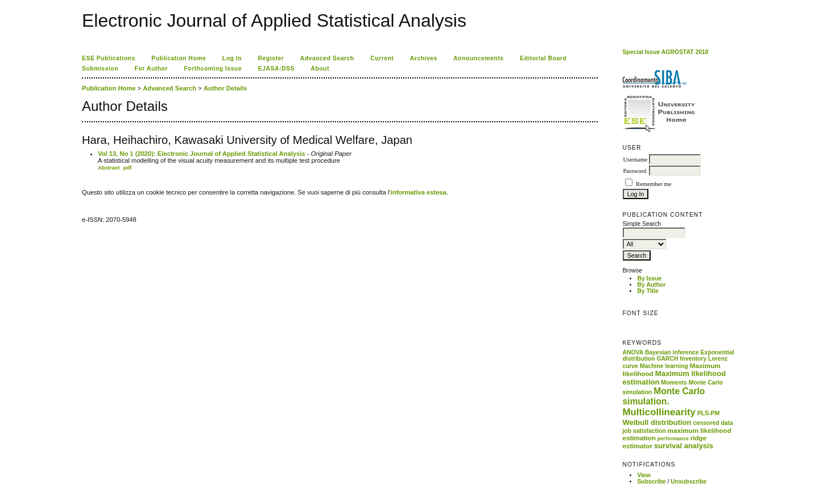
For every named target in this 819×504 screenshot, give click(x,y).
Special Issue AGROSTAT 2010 (665, 52)
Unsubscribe (688, 482)
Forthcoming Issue (213, 69)
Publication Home (179, 58)
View (644, 475)
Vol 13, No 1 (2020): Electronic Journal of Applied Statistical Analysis (202, 154)
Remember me (653, 184)
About (320, 69)
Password (634, 171)
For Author (152, 69)
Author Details (225, 88)
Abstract (109, 168)
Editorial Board (543, 58)
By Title (648, 291)
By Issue (649, 278)
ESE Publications (109, 58)
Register (271, 58)
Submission (100, 69)
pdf (128, 168)
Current (382, 58)
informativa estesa (419, 192)
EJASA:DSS (276, 69)
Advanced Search (327, 58)
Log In (232, 58)
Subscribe (651, 482)
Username (635, 160)
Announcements (478, 58)
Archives (424, 58)
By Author (651, 285)
